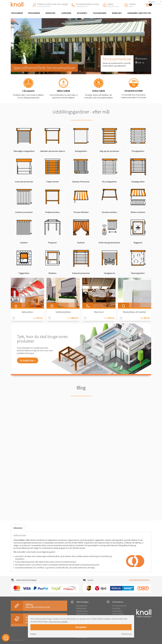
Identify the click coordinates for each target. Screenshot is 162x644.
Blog (81, 388)
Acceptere (81, 627)
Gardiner (66, 13)
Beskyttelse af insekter (135, 312)
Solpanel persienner (81, 273)
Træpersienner (52, 182)
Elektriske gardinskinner (110, 243)
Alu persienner (82, 614)
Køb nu (141, 62)
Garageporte (110, 273)
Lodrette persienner (24, 212)
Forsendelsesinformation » (139, 580)
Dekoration (27, 312)
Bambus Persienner (81, 182)
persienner (34, 13)
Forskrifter (116, 608)
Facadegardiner (138, 182)
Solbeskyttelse (63, 312)
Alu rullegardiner (110, 182)
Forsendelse (117, 611)
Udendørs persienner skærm (53, 151)
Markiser (50, 13)
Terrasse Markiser (81, 212)
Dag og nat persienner (109, 151)
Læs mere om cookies (58, 622)
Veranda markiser (110, 212)
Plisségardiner (138, 151)
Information (143, 58)
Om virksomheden (119, 606)
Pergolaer (53, 243)
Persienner (17, 13)
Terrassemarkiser (117, 59)
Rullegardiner (81, 151)
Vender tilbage (118, 614)
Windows (117, 13)
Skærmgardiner (138, 273)
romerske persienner (24, 182)
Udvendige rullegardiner (24, 151)
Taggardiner (100, 13)
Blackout (99, 312)
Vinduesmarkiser (52, 212)
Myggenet (82, 13)
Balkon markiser (138, 212)
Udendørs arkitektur (139, 13)
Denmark (152, 2)
